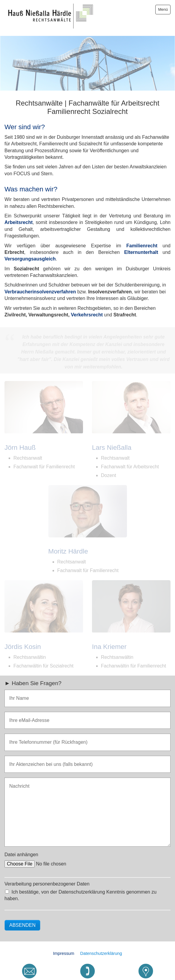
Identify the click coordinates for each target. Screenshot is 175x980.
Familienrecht (142, 242)
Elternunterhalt (141, 249)
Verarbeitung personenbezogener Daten (47, 881)
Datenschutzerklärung (101, 950)
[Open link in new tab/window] (146, 971)
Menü (163, 9)
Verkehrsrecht (87, 311)
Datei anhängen (21, 851)
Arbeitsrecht (19, 219)
